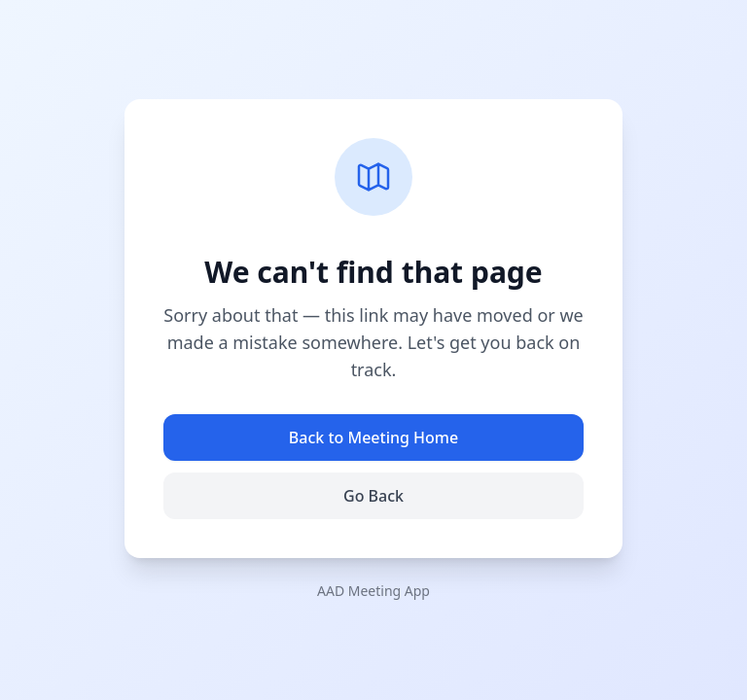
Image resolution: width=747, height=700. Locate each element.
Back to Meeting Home (373, 437)
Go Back (373, 496)
